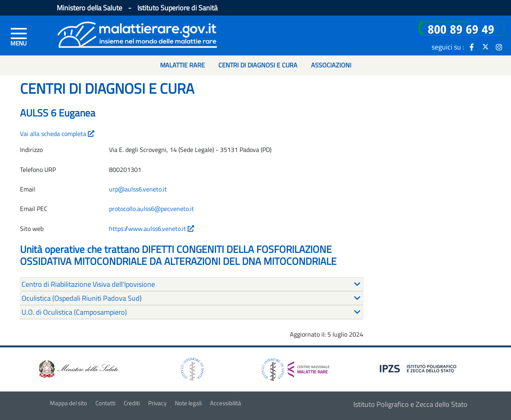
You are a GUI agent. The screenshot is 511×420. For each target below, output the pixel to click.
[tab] (192, 284)
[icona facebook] (472, 47)
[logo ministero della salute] (78, 369)
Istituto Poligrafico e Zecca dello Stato (410, 404)
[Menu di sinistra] (19, 36)
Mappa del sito (68, 403)
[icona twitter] (485, 47)
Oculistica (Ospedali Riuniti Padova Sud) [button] (82, 298)
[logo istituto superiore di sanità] (192, 369)
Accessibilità (226, 403)
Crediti (132, 403)
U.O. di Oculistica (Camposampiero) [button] (74, 312)
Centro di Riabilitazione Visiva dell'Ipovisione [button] (88, 284)
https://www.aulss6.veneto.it (152, 229)
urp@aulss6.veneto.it (138, 189)
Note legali (188, 403)
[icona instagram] (499, 47)
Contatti (105, 403)
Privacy (157, 403)
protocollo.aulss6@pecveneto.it (152, 209)
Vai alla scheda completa (57, 134)
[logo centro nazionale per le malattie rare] (295, 368)
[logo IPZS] (419, 368)
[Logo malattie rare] (137, 34)
